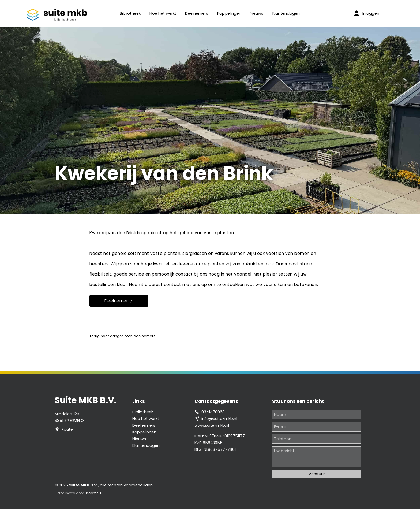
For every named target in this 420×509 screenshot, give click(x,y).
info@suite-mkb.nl (219, 419)
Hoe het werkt (163, 13)
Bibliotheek (130, 13)
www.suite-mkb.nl (212, 425)
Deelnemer (119, 301)
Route (67, 429)
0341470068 (213, 412)
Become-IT (94, 493)
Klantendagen (286, 13)
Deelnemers (197, 13)
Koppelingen (229, 13)
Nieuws (256, 13)
